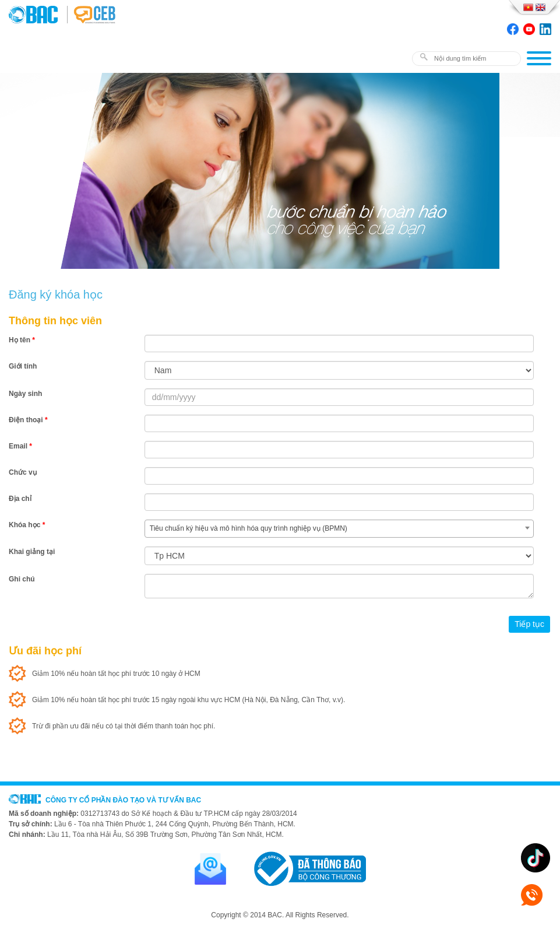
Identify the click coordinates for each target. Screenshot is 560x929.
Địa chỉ (20, 499)
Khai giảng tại (32, 552)
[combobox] (339, 529)
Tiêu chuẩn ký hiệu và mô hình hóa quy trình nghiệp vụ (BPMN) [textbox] (249, 528)
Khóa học (27, 525)
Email (20, 446)
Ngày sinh (25, 394)
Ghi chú (22, 579)
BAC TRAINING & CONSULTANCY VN (38, 15)
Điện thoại (28, 420)
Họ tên (22, 340)
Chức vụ (23, 472)
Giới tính (23, 366)
